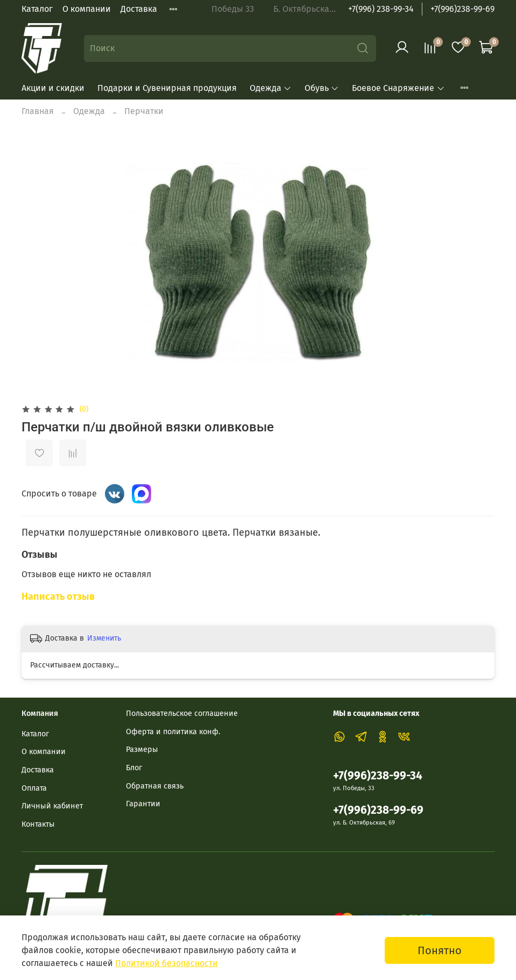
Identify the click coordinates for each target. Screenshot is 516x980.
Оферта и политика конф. (173, 732)
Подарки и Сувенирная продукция (167, 88)
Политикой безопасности (167, 963)
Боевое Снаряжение (398, 88)
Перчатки (144, 111)
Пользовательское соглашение (182, 713)
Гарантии (143, 804)
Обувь (322, 88)
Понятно (440, 950)
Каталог (37, 9)
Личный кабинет (52, 806)
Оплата (34, 788)
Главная (38, 111)
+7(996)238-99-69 (462, 9)
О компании (87, 9)
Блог (134, 768)
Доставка (139, 9)
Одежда (271, 88)
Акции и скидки (53, 88)
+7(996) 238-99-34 (381, 9)
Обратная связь (155, 786)
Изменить (104, 638)
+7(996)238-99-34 (378, 776)
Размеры (142, 750)
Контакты (38, 824)
